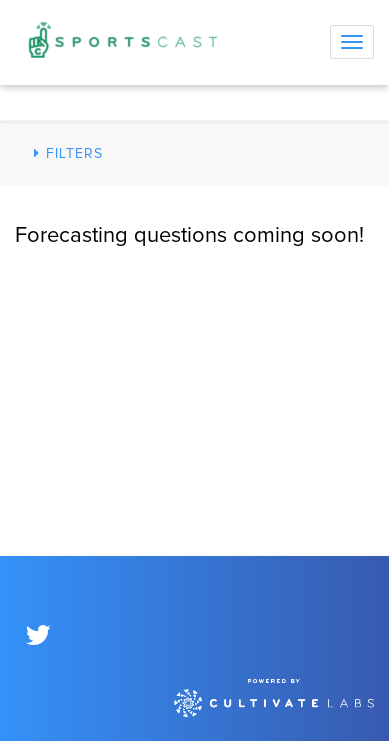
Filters (65, 153)
